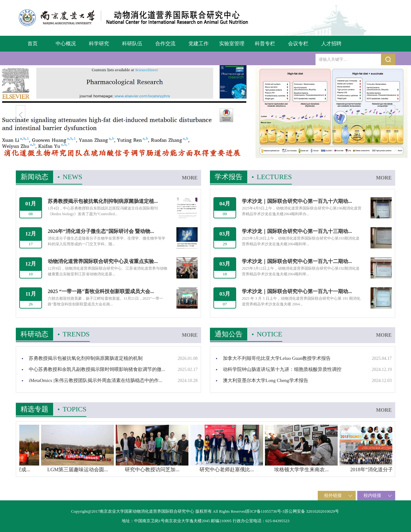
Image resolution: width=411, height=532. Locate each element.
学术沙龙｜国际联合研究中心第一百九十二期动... (297, 261)
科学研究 (99, 44)
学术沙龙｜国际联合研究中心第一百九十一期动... (297, 291)
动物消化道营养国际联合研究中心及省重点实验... (103, 261)
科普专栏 (265, 44)
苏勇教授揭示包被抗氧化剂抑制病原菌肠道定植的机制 (86, 358)
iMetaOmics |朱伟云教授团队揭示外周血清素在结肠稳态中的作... (95, 380)
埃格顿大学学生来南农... (322, 469)
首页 (33, 44)
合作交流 (165, 44)
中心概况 (66, 44)
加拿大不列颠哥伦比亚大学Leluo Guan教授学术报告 (277, 358)
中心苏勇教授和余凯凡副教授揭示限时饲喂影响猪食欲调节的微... (97, 369)
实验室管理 (232, 44)
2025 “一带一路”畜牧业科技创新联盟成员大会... (101, 291)
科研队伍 (132, 44)
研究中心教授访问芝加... (172, 469)
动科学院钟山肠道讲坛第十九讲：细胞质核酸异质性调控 (282, 369)
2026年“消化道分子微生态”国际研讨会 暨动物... (101, 231)
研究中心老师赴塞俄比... (247, 469)
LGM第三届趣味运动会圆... (98, 469)
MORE (190, 178)
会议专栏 (298, 44)
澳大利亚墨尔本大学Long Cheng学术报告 (266, 380)
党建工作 (199, 44)
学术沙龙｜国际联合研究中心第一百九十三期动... (297, 231)
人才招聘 (331, 44)
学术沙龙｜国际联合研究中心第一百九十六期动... (297, 201)
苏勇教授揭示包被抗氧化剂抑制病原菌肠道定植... (103, 201)
